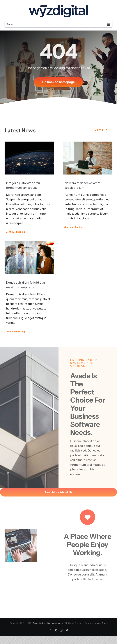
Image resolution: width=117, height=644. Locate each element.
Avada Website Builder (43, 623)
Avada (60, 623)
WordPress (102, 623)
